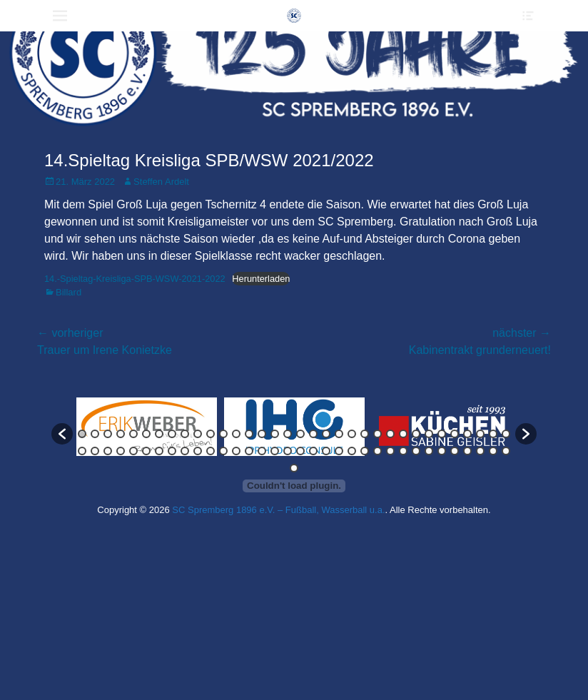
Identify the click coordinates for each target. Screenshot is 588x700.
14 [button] (249, 434)
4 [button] (121, 434)
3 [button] (108, 434)
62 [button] (429, 451)
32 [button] (480, 434)
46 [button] (223, 451)
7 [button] (159, 434)
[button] (62, 434)
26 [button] (403, 434)
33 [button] (493, 434)
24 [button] (377, 434)
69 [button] (294, 468)
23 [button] (365, 434)
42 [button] (172, 451)
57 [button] (365, 451)
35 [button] (82, 451)
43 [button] (185, 451)
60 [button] (403, 451)
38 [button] (121, 451)
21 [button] (339, 434)
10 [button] (198, 434)
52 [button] (300, 451)
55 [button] (339, 451)
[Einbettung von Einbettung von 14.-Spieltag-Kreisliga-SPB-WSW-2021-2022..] (294, 486)
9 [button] (185, 434)
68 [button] (506, 451)
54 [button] (326, 451)
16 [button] (275, 434)
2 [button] (95, 434)
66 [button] (480, 451)
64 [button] (455, 451)
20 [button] (326, 434)
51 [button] (288, 451)
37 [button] (108, 451)
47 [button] (236, 451)
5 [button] (133, 434)
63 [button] (442, 451)
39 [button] (133, 451)
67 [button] (493, 451)
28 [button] (429, 434)
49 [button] (262, 451)
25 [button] (390, 434)
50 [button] (275, 451)
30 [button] (455, 434)
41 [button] (159, 451)
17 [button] (288, 434)
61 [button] (416, 451)
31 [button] (467, 434)
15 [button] (262, 434)
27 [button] (416, 434)
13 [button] (236, 434)
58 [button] (377, 451)
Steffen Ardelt (161, 182)
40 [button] (146, 451)
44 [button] (198, 451)
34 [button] (506, 434)
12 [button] (223, 434)
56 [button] (352, 451)
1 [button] (82, 434)
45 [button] (211, 451)
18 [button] (300, 434)
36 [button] (95, 451)
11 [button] (211, 434)
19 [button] (313, 434)
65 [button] (467, 451)
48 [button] (249, 451)
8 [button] (172, 434)
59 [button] (390, 451)
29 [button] (442, 434)
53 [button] (313, 451)
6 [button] (146, 434)
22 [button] (352, 434)
